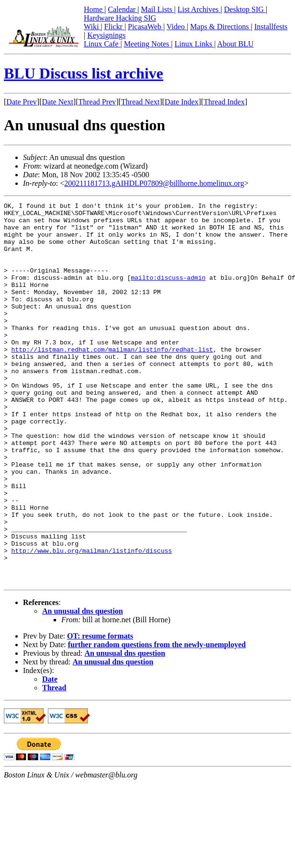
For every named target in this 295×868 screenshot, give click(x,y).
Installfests (271, 27)
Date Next (58, 102)
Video (177, 27)
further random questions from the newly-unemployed (157, 721)
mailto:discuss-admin (168, 293)
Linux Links (194, 44)
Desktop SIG (245, 9)
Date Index (182, 102)
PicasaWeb (146, 27)
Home (94, 9)
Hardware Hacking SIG (120, 18)
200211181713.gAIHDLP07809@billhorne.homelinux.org (154, 183)
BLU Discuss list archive (84, 73)
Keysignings (106, 35)
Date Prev (22, 102)
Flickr (114, 27)
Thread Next (140, 102)
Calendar (123, 9)
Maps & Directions (221, 27)
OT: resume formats (100, 712)
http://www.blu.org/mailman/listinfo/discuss (92, 621)
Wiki (92, 27)
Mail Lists (157, 9)
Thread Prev (97, 102)
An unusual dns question (83, 687)
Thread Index (224, 102)
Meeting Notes (148, 44)
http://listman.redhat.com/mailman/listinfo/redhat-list (112, 379)
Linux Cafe (102, 44)
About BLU (235, 44)
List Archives (199, 9)
